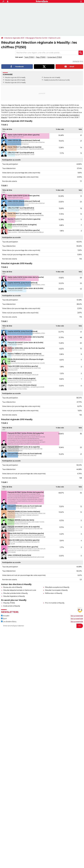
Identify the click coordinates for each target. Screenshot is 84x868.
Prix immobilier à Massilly (55, 603)
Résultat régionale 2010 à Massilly (15, 83)
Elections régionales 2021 (15, 38)
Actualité (5, 616)
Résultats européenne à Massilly (57, 587)
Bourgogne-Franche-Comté (37, 38)
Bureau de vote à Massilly (13, 587)
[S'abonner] (42, 626)
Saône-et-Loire (55, 38)
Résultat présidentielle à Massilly (15, 593)
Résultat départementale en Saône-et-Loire (20, 590)
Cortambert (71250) (55, 57)
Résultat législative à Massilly (14, 596)
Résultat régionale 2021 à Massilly (15, 77)
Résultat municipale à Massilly (56, 590)
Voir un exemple (77, 616)
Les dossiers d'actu (9, 622)
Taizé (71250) (29, 57)
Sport (4, 619)
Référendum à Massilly (54, 593)
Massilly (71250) (9, 603)
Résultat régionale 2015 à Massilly (15, 80)
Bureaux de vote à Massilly (52, 77)
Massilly (46, 80)
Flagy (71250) (41, 57)
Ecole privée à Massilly (12, 606)
